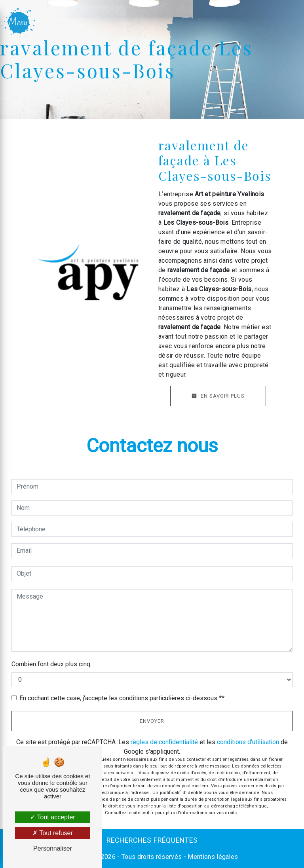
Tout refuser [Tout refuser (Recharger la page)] (53, 833)
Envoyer (152, 721)
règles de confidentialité (164, 742)
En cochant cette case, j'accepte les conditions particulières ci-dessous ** (122, 698)
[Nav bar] (19, 22)
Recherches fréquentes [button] (152, 840)
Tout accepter (52, 817)
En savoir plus (218, 396)
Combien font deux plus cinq (51, 664)
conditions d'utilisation (248, 742)
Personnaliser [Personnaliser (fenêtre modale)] (53, 848)
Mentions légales (212, 857)
